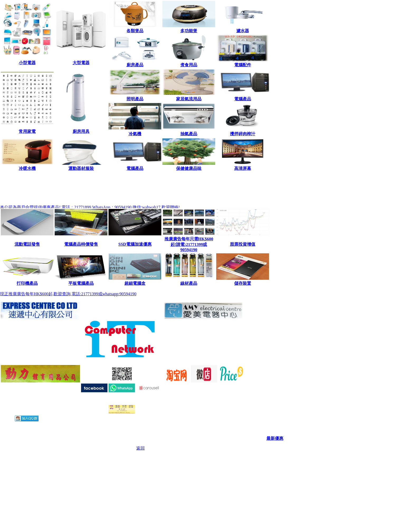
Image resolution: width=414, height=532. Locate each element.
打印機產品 (27, 283)
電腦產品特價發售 (81, 244)
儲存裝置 (243, 283)
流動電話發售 (27, 244)
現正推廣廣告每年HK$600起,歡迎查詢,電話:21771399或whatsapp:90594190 (68, 294)
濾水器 (243, 31)
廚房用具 (81, 131)
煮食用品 (189, 65)
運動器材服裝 (81, 168)
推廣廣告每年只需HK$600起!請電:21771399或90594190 (189, 244)
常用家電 (27, 131)
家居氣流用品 (189, 99)
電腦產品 (243, 99)
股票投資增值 (243, 244)
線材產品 (189, 283)
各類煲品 (135, 31)
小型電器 (27, 63)
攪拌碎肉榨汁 (243, 134)
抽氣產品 (189, 134)
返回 (140, 448)
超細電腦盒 (135, 283)
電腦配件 (243, 65)
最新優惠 (275, 438)
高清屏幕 (243, 168)
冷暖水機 (27, 168)
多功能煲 (189, 31)
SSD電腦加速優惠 (135, 244)
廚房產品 (135, 65)
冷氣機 (135, 134)
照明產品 (135, 99)
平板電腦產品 (81, 283)
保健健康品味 (189, 168)
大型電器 (81, 63)
